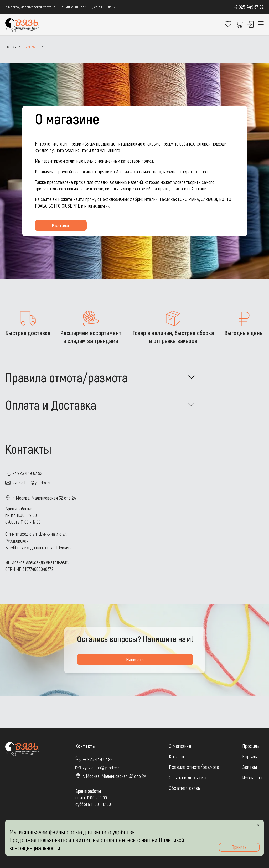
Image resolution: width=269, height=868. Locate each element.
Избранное (253, 777)
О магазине (180, 746)
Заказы (250, 767)
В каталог (61, 225)
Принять (239, 847)
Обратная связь (185, 788)
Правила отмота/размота (194, 767)
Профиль (251, 746)
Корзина (250, 756)
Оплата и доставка (188, 777)
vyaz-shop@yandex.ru (32, 483)
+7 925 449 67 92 (249, 7)
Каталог (177, 756)
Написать (135, 659)
